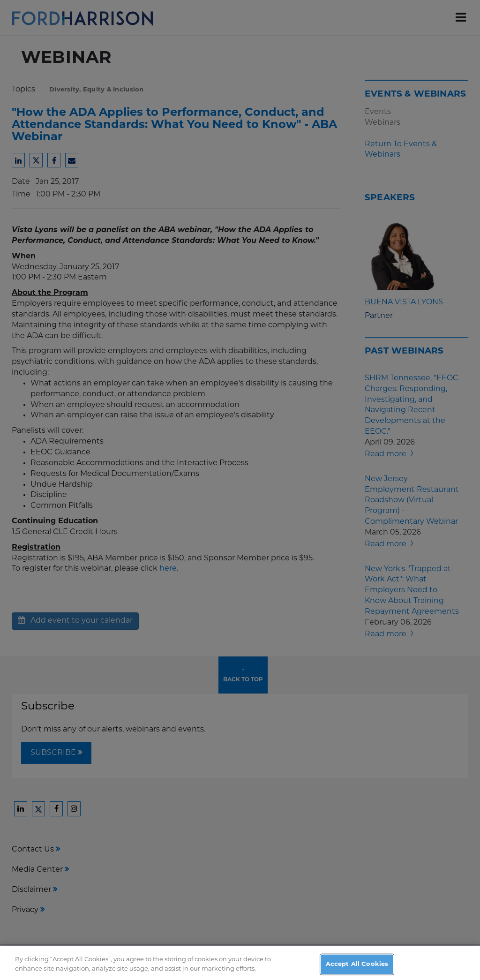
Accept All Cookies (357, 970)
